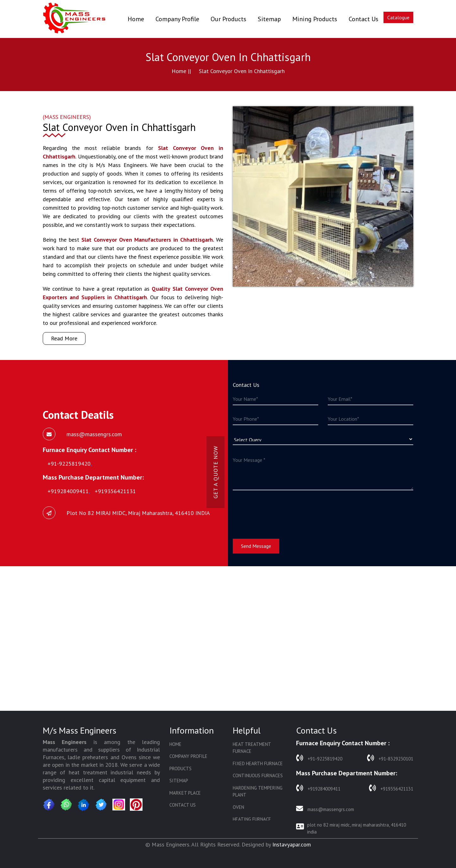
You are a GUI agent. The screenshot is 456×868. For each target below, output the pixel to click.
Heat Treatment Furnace (252, 748)
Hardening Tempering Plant (258, 791)
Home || (181, 71)
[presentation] (281, 511)
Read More (64, 338)
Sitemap (269, 19)
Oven (238, 807)
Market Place (185, 793)
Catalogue (398, 17)
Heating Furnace (252, 819)
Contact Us (364, 19)
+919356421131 (391, 788)
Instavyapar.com (292, 844)
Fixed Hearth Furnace (258, 763)
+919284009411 (318, 788)
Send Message (256, 546)
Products (180, 769)
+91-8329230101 (390, 758)
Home (136, 19)
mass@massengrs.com (325, 809)
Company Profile (177, 19)
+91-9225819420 (319, 758)
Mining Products (315, 19)
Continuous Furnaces (258, 775)
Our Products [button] (228, 19)
